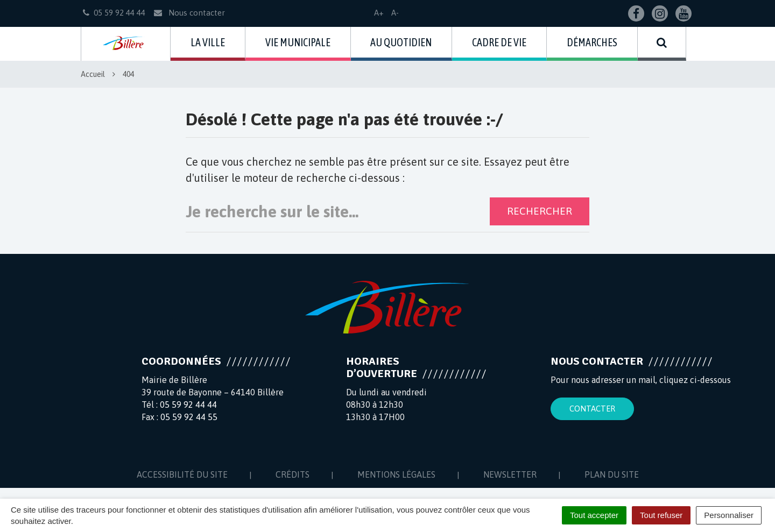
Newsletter (510, 474)
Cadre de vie (499, 42)
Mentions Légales (396, 474)
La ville (208, 42)
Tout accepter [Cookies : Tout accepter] (594, 515)
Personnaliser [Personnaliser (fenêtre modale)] (729, 515)
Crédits (293, 474)
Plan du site (612, 474)
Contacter (592, 409)
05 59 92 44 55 (189, 417)
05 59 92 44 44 (188, 405)
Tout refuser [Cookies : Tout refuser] (661, 515)
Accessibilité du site (182, 474)
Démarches (592, 42)
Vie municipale (298, 42)
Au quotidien (401, 42)
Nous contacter (189, 13)
